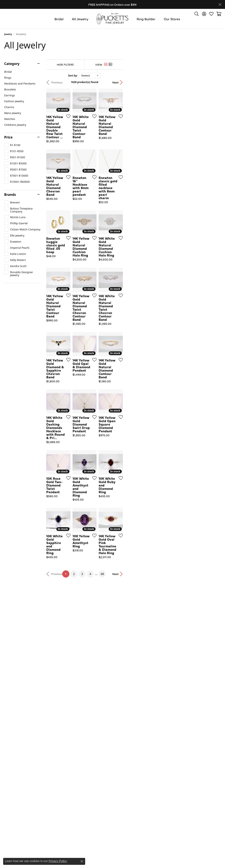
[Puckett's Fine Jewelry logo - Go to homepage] (112, 19)
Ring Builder (146, 19)
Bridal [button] (59, 19)
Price (8, 137)
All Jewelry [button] (80, 19)
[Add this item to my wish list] (100, 149)
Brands (10, 195)
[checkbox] (12, 145)
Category (12, 64)
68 (151, 724)
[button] (197, 14)
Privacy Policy (58, 861)
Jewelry (8, 34)
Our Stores (172, 19)
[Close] (220, 5)
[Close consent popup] (82, 861)
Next (213, 82)
